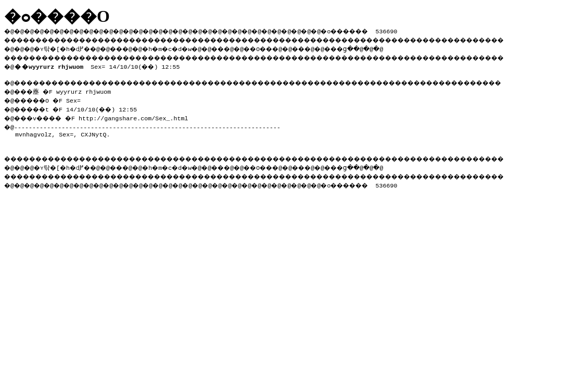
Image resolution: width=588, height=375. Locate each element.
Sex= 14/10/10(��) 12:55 (99, 65)
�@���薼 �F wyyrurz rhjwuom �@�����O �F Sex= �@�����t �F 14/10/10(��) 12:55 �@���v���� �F (75, 102)
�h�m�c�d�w (184, 47)
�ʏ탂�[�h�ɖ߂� (68, 47)
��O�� (286, 47)
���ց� (378, 47)
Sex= (66, 131)
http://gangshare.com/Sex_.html (143, 115)
